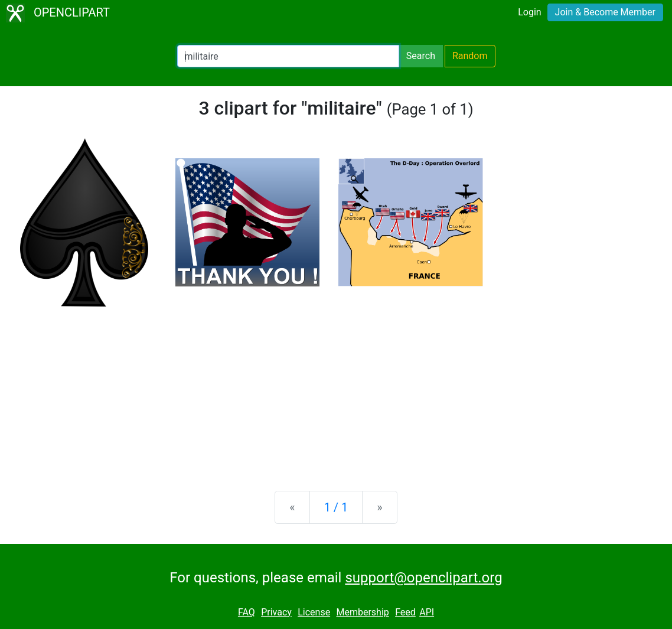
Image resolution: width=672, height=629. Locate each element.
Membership (362, 612)
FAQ (247, 612)
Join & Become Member (605, 12)
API (427, 612)
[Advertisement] (336, 389)
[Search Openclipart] (288, 56)
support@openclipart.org (423, 578)
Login (529, 12)
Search (421, 56)
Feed (405, 612)
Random (470, 56)
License (314, 612)
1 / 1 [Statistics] (336, 507)
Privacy (276, 612)
